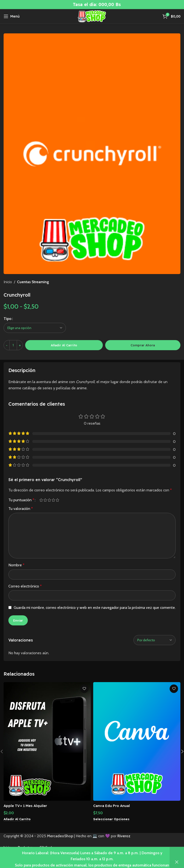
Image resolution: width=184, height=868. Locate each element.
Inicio (8, 282)
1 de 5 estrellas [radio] (41, 500)
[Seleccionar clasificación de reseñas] (155, 640)
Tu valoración (21, 509)
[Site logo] (92, 16)
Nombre (16, 565)
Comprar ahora (143, 345)
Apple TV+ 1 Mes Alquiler (28, 806)
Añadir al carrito (64, 345)
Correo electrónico (25, 586)
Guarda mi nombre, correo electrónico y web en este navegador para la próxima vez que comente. (95, 608)
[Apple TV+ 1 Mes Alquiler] (47, 741)
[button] (18, 819)
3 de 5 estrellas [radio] (49, 500)
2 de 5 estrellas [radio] (45, 500)
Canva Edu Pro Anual (113, 806)
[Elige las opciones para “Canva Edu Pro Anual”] (112, 819)
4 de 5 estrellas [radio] (53, 500)
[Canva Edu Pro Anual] (137, 741)
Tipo (8, 319)
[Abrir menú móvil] (12, 16)
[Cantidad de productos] (13, 345)
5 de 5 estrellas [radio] (57, 500)
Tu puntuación (21, 500)
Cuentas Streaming (33, 282)
